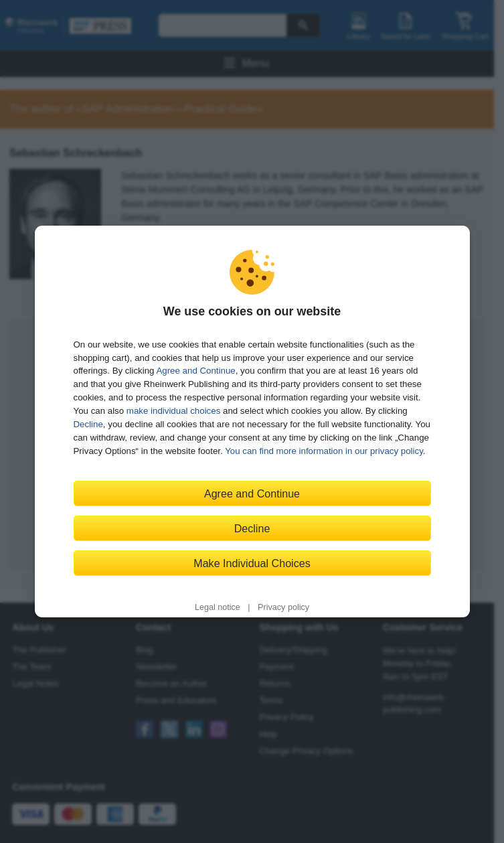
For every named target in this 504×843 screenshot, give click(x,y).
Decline (88, 424)
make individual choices (173, 411)
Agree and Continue (195, 371)
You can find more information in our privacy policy (324, 451)
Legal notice (218, 607)
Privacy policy (283, 607)
